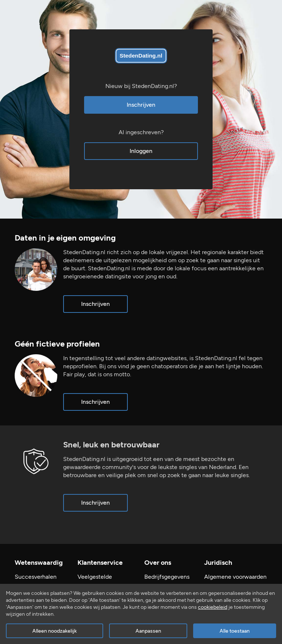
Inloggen (141, 151)
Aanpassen (148, 631)
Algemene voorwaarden (235, 577)
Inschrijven (141, 105)
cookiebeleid (213, 607)
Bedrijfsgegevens (167, 577)
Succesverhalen (36, 577)
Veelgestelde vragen (95, 581)
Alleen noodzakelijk (55, 631)
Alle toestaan (235, 631)
